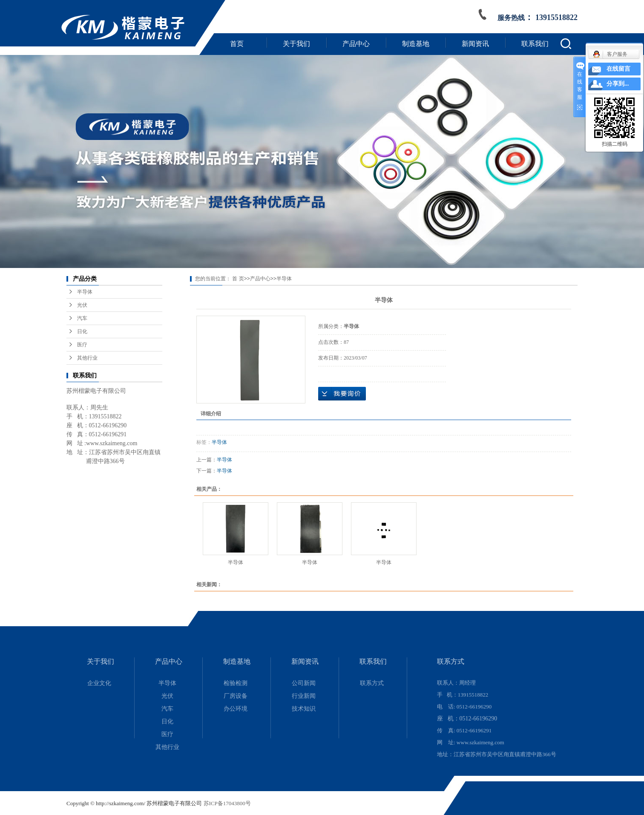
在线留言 (618, 69)
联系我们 (535, 44)
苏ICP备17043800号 (227, 803)
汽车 (82, 318)
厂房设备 (236, 696)
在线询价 (342, 394)
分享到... (618, 84)
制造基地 (416, 44)
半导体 (85, 292)
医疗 (82, 345)
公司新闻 (304, 683)
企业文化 (99, 683)
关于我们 (296, 44)
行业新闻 (304, 696)
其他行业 (87, 358)
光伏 (82, 305)
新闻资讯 (475, 44)
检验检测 (236, 683)
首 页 (238, 279)
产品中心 (356, 44)
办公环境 (236, 709)
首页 (237, 44)
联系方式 (372, 683)
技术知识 (304, 709)
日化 (82, 331)
